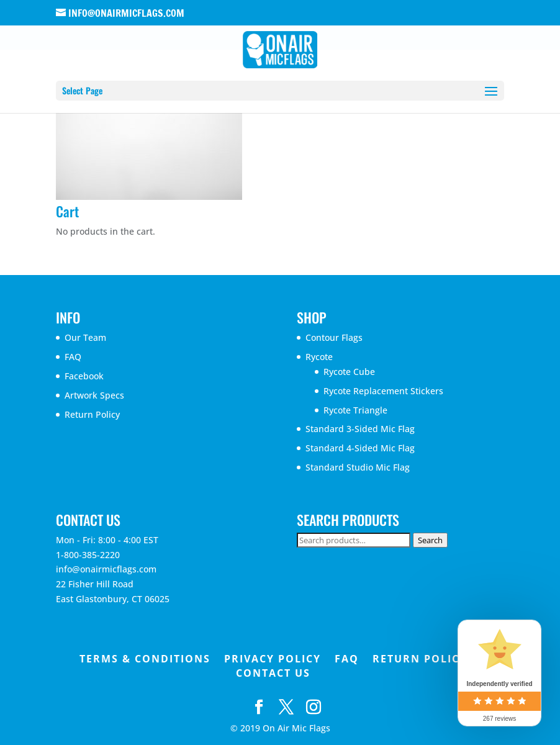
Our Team (85, 337)
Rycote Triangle (355, 410)
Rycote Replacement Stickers (383, 391)
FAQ (73, 357)
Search (430, 540)
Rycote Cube (349, 372)
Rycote (319, 357)
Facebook (84, 376)
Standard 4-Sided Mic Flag (360, 448)
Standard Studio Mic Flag (358, 467)
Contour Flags (334, 337)
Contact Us (273, 673)
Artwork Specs (94, 395)
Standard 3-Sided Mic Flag (360, 429)
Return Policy (92, 414)
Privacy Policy (273, 659)
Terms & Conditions (145, 659)
